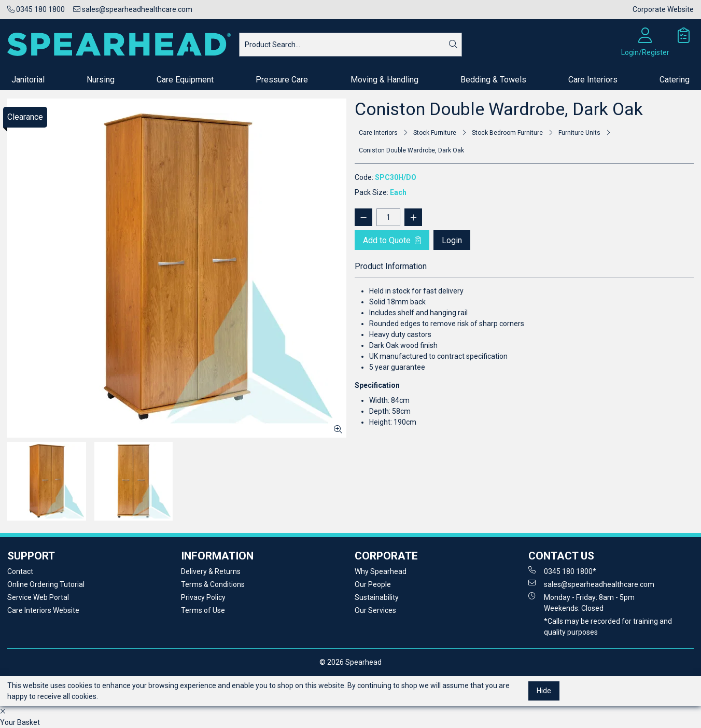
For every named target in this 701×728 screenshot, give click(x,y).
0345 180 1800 (36, 9)
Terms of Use (203, 610)
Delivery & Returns (211, 571)
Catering (675, 80)
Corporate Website (663, 9)
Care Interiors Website (43, 610)
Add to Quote (392, 240)
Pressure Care (282, 80)
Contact (20, 571)
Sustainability (377, 597)
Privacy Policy (203, 597)
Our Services (375, 610)
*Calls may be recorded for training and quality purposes (608, 627)
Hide (544, 691)
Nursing (101, 80)
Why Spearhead (381, 571)
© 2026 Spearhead (350, 662)
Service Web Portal (38, 597)
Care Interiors (593, 80)
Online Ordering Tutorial (46, 584)
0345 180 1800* (562, 571)
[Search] (453, 45)
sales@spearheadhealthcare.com (133, 9)
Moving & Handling (384, 80)
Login (452, 240)
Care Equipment (185, 80)
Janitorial (28, 80)
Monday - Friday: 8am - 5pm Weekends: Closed (581, 602)
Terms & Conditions (213, 584)
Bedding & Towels (493, 80)
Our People (373, 584)
